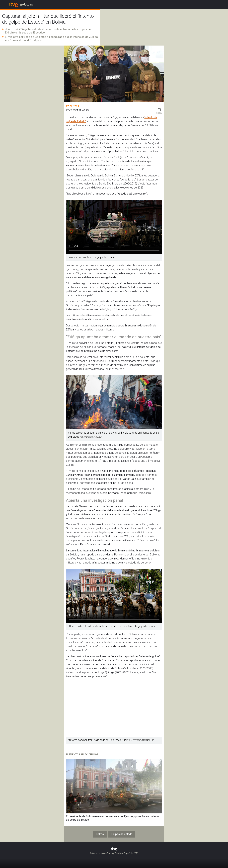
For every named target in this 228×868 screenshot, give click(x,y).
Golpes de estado (122, 834)
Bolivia (100, 834)
